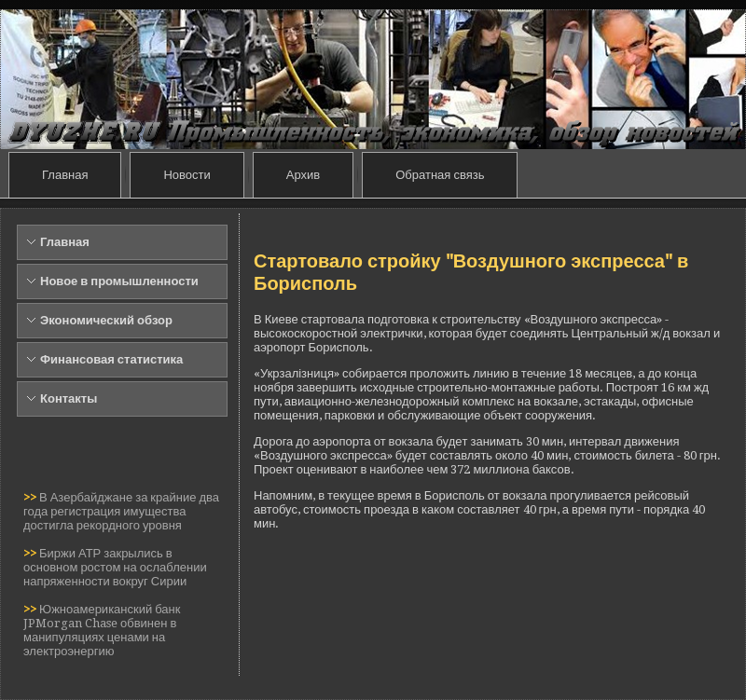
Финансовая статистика (111, 359)
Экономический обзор (106, 320)
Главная (65, 175)
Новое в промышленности (119, 281)
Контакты (69, 398)
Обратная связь (440, 175)
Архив (303, 175)
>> (31, 497)
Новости (186, 175)
